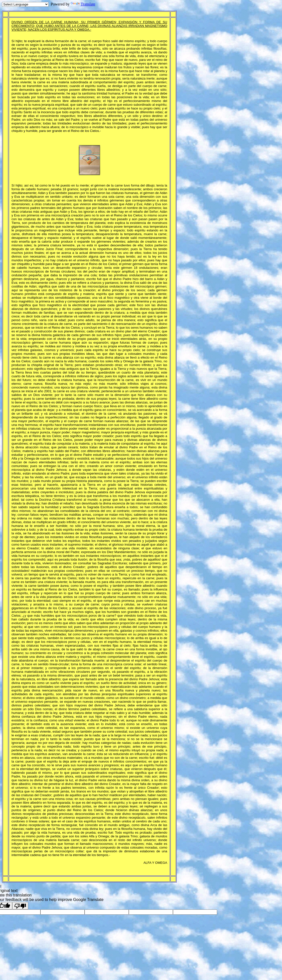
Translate (83, 4)
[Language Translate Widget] (25, 4)
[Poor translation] (20, 906)
